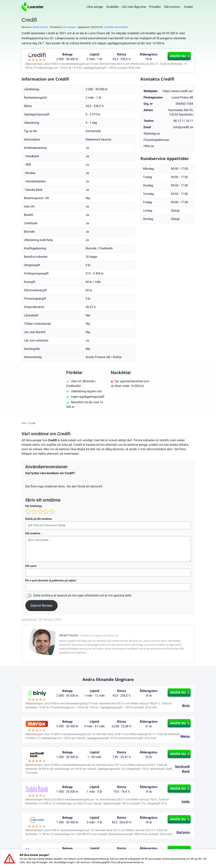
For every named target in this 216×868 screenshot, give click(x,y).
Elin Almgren (69, 27)
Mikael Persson (40, 27)
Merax (185, 736)
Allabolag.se (152, 134)
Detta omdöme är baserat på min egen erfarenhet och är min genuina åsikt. (83, 595)
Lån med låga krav (134, 7)
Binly (186, 706)
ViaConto (183, 832)
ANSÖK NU (180, 56)
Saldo (186, 802)
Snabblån (113, 7)
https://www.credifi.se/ (178, 91)
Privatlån (155, 7)
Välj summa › (172, 7)
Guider (188, 7)
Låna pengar (95, 7)
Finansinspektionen (156, 140)
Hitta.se (149, 146)
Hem (24, 423)
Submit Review (41, 605)
